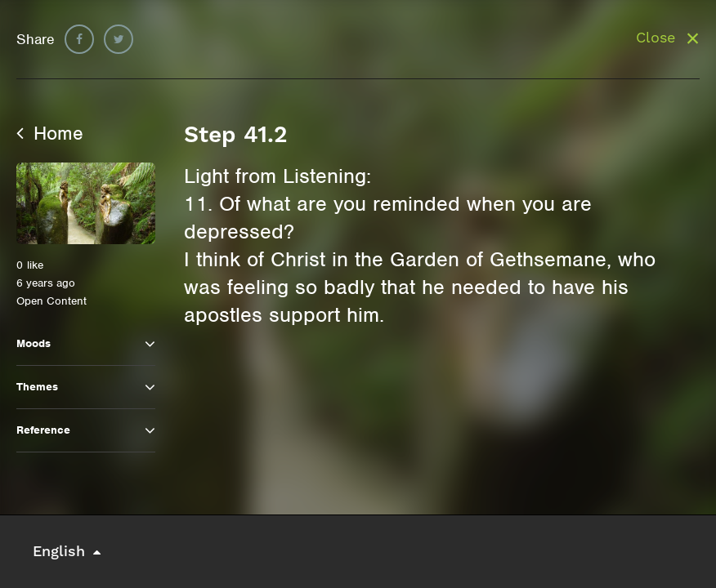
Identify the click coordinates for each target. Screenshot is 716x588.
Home (50, 133)
